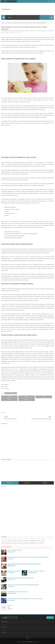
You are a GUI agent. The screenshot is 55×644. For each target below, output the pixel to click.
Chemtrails (4, 538)
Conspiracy (10, 538)
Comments (45, 480)
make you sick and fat (36, 346)
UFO (37, 540)
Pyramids (15, 540)
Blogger (25, 641)
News (39, 538)
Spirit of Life (26, 540)
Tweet (6, 397)
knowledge (26, 538)
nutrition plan (15, 369)
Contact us (50, 615)
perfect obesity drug (18, 329)
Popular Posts (27, 480)
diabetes (42, 264)
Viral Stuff (14, 23)
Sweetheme (35, 641)
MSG (50, 314)
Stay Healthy (8, 23)
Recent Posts (10, 480)
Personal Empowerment (7, 540)
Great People (20, 538)
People (43, 538)
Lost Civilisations (33, 538)
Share (17, 397)
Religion (20, 540)
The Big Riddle (29, 639)
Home (3, 23)
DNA (15, 538)
